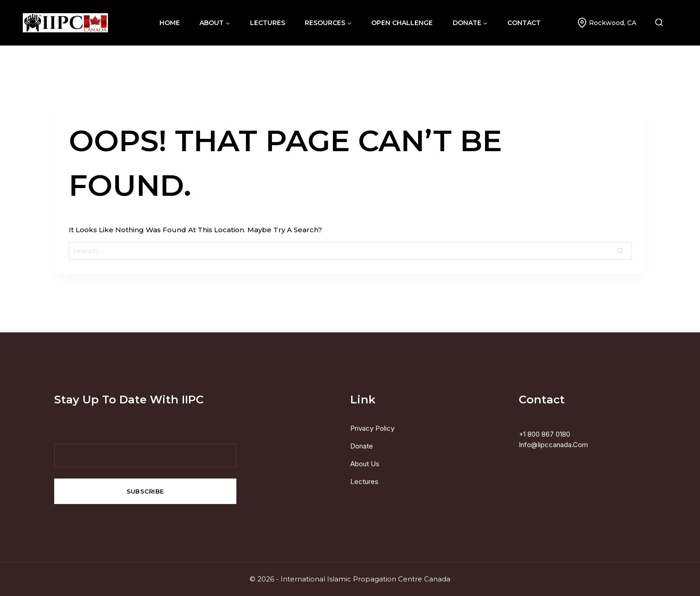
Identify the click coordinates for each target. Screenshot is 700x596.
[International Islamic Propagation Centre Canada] (65, 23)
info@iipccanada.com (553, 445)
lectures (268, 23)
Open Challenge (402, 23)
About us (365, 464)
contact (524, 23)
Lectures (364, 481)
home (170, 23)
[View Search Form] (666, 23)
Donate (362, 446)
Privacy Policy (372, 428)
